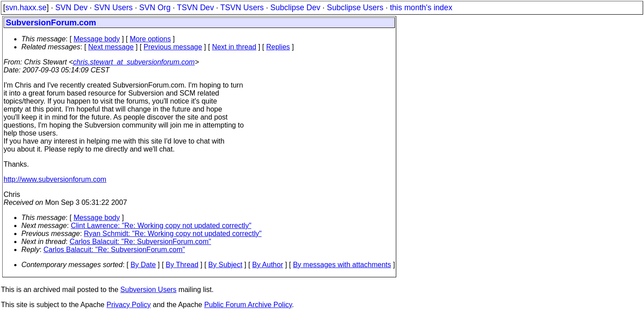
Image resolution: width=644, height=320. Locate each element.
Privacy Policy (129, 305)
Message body (97, 39)
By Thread (182, 265)
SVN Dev (71, 8)
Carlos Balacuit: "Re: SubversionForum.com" (141, 242)
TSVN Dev (195, 8)
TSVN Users (242, 8)
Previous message (173, 47)
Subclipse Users (355, 8)
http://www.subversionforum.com (55, 179)
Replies (278, 47)
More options (151, 39)
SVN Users (113, 8)
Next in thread (234, 47)
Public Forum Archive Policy (248, 305)
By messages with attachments (342, 265)
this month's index (421, 8)
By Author (268, 265)
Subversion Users (149, 290)
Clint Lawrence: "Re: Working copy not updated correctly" (161, 226)
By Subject (225, 265)
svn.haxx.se (26, 8)
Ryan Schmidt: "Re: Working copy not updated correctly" (173, 234)
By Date (143, 265)
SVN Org (155, 8)
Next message (111, 47)
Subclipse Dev (295, 8)
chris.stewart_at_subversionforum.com (134, 62)
